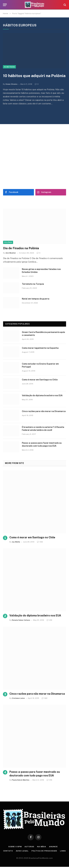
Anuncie (53, 847)
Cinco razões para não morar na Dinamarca (44, 411)
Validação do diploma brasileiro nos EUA (42, 395)
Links (63, 851)
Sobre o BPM (15, 847)
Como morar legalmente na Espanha (40, 348)
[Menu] (5, 5)
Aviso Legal (22, 851)
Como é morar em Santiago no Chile (40, 380)
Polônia (8, 242)
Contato (8, 851)
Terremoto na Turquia (33, 284)
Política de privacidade (44, 851)
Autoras (29, 847)
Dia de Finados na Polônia (21, 248)
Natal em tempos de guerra (36, 299)
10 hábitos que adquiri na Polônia (34, 76)
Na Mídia (42, 847)
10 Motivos (9, 67)
